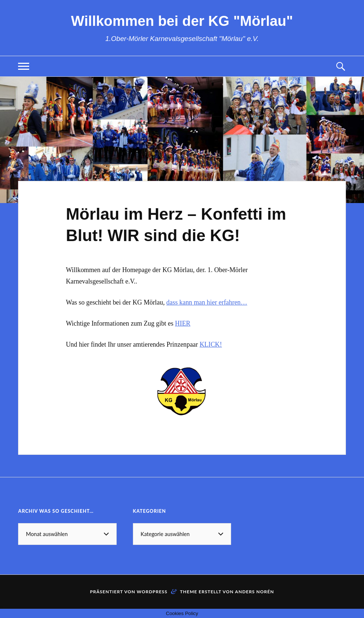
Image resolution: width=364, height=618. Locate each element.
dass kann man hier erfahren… (207, 302)
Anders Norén (255, 592)
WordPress (152, 592)
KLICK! (211, 344)
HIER (183, 323)
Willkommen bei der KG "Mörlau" (182, 21)
